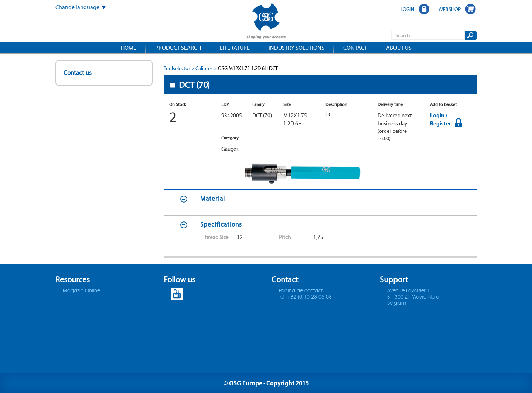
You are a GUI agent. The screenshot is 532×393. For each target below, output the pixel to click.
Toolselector (177, 68)
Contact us (78, 73)
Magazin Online (81, 291)
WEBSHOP (450, 9)
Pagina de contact (301, 291)
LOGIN (407, 9)
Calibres (204, 68)
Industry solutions (296, 48)
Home (129, 48)
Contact (355, 48)
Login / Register (441, 119)
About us (399, 48)
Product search (178, 48)
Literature (235, 48)
